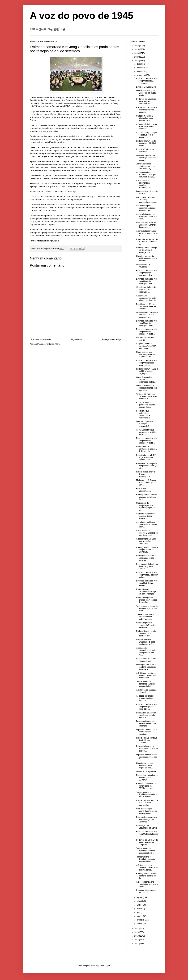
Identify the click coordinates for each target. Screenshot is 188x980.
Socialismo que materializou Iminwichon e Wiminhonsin (143, 414)
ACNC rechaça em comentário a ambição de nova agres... (147, 868)
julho (139, 901)
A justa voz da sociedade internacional (147, 691)
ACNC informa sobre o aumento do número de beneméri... (146, 675)
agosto (140, 897)
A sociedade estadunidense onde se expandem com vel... (146, 651)
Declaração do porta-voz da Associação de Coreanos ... (147, 819)
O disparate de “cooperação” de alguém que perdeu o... (146, 506)
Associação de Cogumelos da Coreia (147, 827)
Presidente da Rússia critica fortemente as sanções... (146, 306)
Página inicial (76, 339)
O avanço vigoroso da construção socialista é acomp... (147, 158)
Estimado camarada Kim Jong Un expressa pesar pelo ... (147, 363)
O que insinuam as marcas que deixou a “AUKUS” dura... (146, 354)
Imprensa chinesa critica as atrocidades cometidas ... (147, 732)
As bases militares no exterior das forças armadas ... (145, 698)
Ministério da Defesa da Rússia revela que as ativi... (146, 483)
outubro (140, 72)
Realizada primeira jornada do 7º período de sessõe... (147, 625)
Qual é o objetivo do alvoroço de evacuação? (145, 424)
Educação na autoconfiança (143, 490)
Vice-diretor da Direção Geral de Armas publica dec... (146, 290)
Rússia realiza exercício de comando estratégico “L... (146, 474)
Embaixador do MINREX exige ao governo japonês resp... (147, 457)
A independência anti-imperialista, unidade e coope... (147, 884)
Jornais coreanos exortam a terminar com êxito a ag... (145, 166)
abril (139, 912)
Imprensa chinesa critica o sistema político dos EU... (147, 757)
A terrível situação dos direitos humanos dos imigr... (147, 216)
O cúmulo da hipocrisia (146, 771)
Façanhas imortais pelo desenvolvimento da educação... (146, 724)
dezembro (141, 64)
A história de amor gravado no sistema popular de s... (146, 405)
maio (139, 909)
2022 (137, 61)
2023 (137, 57)
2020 (137, 932)
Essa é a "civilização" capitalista (145, 150)
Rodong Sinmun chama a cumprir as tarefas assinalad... (147, 550)
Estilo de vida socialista (146, 87)
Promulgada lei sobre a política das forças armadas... (146, 558)
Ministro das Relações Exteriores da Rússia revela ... (146, 93)
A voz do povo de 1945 (82, 16)
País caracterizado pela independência (146, 660)
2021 (137, 928)
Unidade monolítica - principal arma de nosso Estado (145, 118)
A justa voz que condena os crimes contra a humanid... (147, 110)
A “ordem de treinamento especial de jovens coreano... (147, 127)
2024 (137, 53)
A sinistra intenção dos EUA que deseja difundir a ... (146, 516)
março (140, 916)
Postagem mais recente (41, 339)
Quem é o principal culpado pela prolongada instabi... (146, 380)
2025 (137, 49)
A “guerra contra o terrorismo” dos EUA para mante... (146, 346)
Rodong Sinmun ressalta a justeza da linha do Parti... (147, 497)
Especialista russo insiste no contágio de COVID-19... (147, 778)
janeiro (140, 924)
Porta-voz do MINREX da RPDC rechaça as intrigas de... (147, 842)
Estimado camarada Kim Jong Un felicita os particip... (147, 583)
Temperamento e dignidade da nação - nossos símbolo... (146, 684)
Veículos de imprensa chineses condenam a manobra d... (147, 396)
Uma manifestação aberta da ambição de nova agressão (147, 811)
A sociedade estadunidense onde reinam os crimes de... (147, 298)
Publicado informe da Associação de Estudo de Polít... (147, 749)
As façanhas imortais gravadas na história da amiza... (146, 432)
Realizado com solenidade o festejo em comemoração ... (146, 592)
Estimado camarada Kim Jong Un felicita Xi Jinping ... (147, 81)
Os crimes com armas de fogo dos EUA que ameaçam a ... (147, 315)
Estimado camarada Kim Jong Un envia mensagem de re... (147, 273)
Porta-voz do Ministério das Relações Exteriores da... (146, 101)
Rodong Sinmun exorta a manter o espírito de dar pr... (147, 876)
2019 (137, 936)
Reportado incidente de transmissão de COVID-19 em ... (146, 786)
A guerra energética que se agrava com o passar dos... (146, 135)
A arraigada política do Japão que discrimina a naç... (146, 524)
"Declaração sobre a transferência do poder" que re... (145, 617)
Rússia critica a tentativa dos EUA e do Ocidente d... (147, 740)
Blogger (107, 966)
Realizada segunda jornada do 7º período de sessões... (147, 600)
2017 (137, 944)
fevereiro (141, 920)
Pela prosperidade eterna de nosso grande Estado (147, 566)
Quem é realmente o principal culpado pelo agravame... (147, 388)
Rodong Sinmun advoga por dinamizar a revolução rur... (147, 250)
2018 (137, 940)
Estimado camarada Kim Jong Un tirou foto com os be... (147, 575)
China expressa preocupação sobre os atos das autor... (147, 533)
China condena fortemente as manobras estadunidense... (144, 184)
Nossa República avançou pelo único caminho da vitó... (146, 642)
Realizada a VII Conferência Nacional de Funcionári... (147, 449)
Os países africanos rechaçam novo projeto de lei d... (145, 765)
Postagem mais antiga (111, 339)
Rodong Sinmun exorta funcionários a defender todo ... (146, 633)
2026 (137, 46)
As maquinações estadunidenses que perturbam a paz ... (146, 175)
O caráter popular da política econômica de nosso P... (147, 258)
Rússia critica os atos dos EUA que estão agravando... (147, 803)
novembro (141, 68)
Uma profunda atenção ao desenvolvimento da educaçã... (146, 225)
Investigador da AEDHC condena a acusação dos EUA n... (146, 667)
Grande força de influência (143, 266)
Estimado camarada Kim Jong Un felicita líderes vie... (147, 834)
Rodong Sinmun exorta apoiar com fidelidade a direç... (147, 143)
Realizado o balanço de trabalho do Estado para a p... (146, 715)
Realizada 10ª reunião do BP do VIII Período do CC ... (147, 242)
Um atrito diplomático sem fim (145, 339)
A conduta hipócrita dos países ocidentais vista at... (147, 233)
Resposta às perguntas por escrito (146, 891)
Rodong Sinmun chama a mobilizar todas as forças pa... (147, 371)
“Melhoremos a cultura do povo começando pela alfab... (147, 608)
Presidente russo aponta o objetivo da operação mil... (147, 466)
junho (139, 905)
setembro (141, 75)
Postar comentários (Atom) (49, 344)
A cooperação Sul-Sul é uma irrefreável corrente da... (146, 541)
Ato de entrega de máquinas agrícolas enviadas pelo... (146, 208)
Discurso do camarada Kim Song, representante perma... (147, 200)
